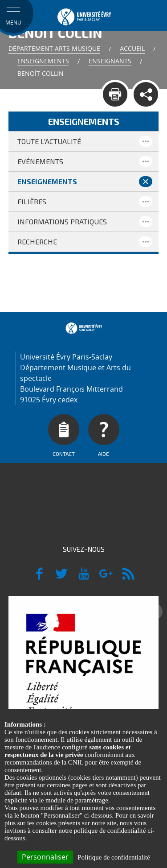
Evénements (40, 161)
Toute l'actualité (49, 141)
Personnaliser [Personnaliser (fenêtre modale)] (45, 857)
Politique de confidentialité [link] (114, 857)
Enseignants (110, 61)
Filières (32, 201)
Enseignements (43, 61)
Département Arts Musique (54, 48)
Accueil (132, 48)
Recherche (37, 242)
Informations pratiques (62, 221)
